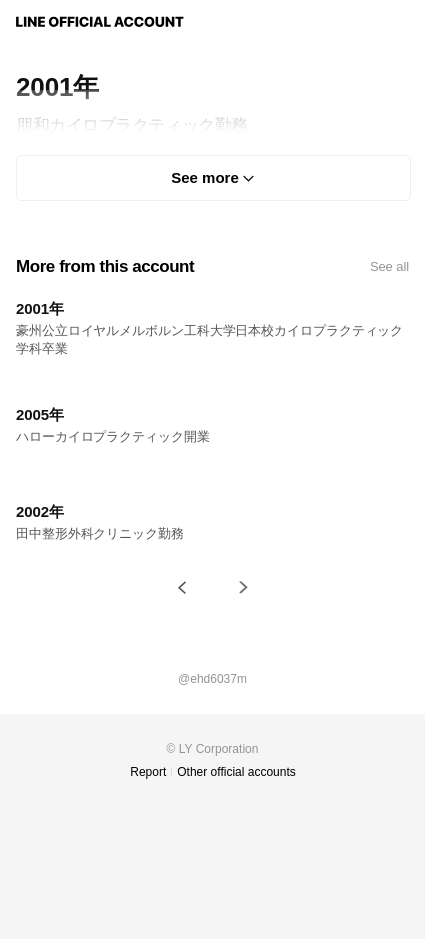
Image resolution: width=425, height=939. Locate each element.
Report (148, 772)
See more (205, 177)
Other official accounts (236, 772)
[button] (182, 587)
